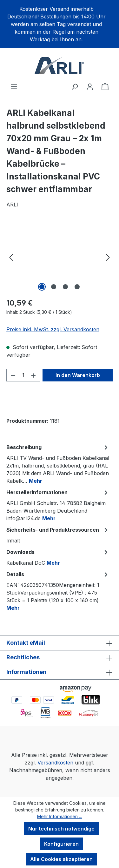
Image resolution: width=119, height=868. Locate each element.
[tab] (58, 464)
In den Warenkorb (78, 375)
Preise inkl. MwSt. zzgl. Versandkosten (53, 329)
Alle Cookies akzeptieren (61, 859)
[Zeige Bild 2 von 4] (54, 287)
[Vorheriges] (11, 257)
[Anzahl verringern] (13, 375)
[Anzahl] (23, 375)
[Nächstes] (108, 257)
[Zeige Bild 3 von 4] (65, 287)
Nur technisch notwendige (61, 829)
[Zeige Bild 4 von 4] (77, 287)
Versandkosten (55, 763)
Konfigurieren (61, 844)
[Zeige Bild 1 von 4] (42, 287)
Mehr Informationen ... (60, 816)
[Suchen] (75, 86)
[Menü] (14, 86)
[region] (60, 24)
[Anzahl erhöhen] (34, 375)
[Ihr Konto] (90, 86)
